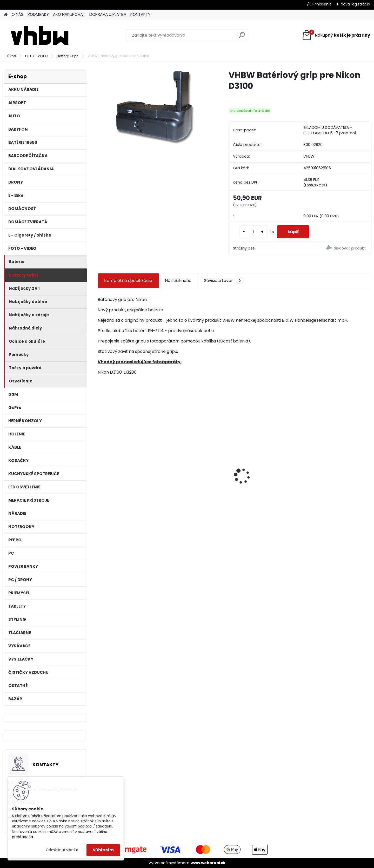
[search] (242, 37)
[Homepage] (6, 15)
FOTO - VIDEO (36, 56)
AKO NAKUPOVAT (69, 14)
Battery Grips (68, 56)
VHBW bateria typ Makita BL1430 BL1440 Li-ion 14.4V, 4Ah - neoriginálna (335, 476)
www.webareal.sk (208, 863)
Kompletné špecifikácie (128, 281)
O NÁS (18, 14)
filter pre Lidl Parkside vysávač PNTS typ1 (123, 474)
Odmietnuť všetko (62, 850)
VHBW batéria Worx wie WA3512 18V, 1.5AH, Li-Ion (263, 474)
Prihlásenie (322, 4)
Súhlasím (103, 850)
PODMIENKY (38, 14)
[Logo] (40, 35)
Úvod (12, 56)
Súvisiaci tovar (224, 281)
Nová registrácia (355, 4)
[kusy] (253, 232)
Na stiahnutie (178, 281)
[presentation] (100, 467)
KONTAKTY (140, 14)
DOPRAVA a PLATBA (108, 14)
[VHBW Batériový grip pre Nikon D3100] (155, 108)
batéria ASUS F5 (187, 458)
